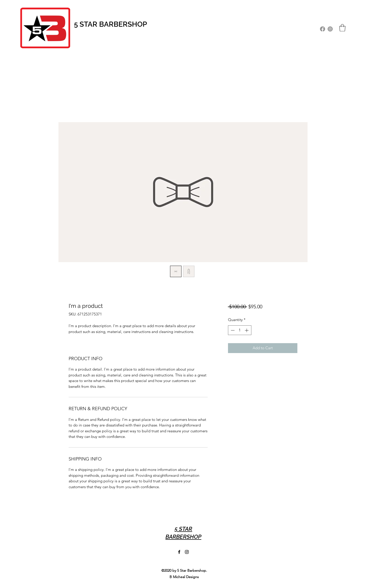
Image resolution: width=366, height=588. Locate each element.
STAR (89, 24)
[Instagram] (330, 29)
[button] (342, 28)
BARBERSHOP (123, 24)
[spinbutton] (240, 330)
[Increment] (247, 330)
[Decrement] (232, 330)
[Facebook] (323, 29)
